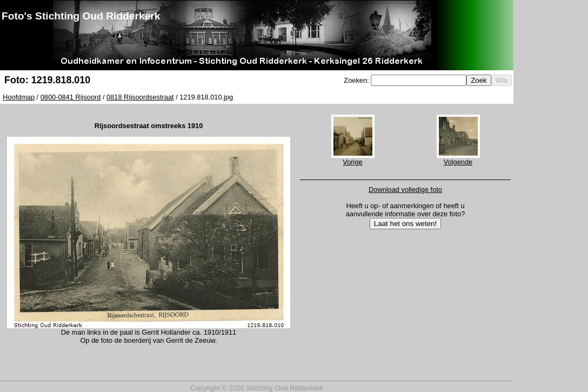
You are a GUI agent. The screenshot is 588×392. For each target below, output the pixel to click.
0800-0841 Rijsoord (71, 97)
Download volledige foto (405, 190)
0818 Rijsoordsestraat (140, 97)
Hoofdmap (19, 97)
